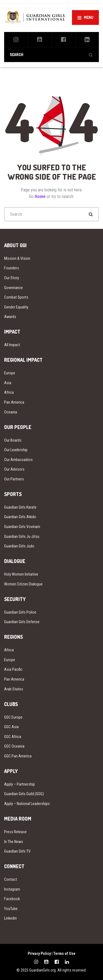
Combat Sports (16, 297)
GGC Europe (13, 717)
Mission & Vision (17, 258)
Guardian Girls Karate (20, 507)
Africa (9, 392)
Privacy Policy (39, 953)
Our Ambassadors (18, 460)
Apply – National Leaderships (27, 804)
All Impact (12, 345)
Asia (8, 383)
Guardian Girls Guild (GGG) (24, 794)
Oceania (11, 412)
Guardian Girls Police (20, 612)
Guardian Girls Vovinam (22, 527)
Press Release (15, 832)
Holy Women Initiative (21, 574)
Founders (12, 268)
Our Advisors (14, 469)
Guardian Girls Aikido (20, 517)
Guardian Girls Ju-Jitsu (22, 536)
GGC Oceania (14, 746)
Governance (13, 288)
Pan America (14, 402)
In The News (14, 842)
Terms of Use (64, 953)
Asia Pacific (13, 669)
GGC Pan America (18, 756)
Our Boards (13, 440)
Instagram (12, 889)
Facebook (12, 899)
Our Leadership (16, 450)
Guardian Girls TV (17, 851)
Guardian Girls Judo (19, 546)
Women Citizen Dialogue (23, 584)
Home (41, 196)
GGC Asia (11, 727)
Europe (10, 373)
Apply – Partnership (20, 784)
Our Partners (14, 479)
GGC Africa (13, 737)
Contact (11, 879)
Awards (10, 317)
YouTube (11, 909)
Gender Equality (16, 307)
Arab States (14, 689)
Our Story (12, 278)
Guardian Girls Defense (22, 622)
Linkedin (10, 918)
